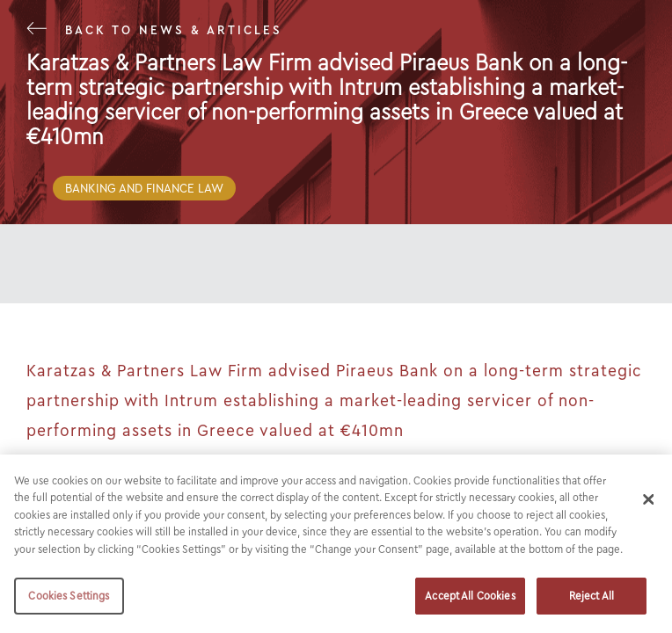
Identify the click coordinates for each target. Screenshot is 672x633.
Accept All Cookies (470, 596)
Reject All (592, 596)
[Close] (648, 499)
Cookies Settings (69, 596)
